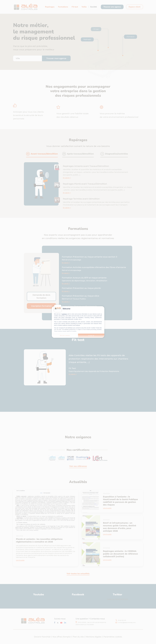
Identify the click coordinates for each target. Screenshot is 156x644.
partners (65, 314)
